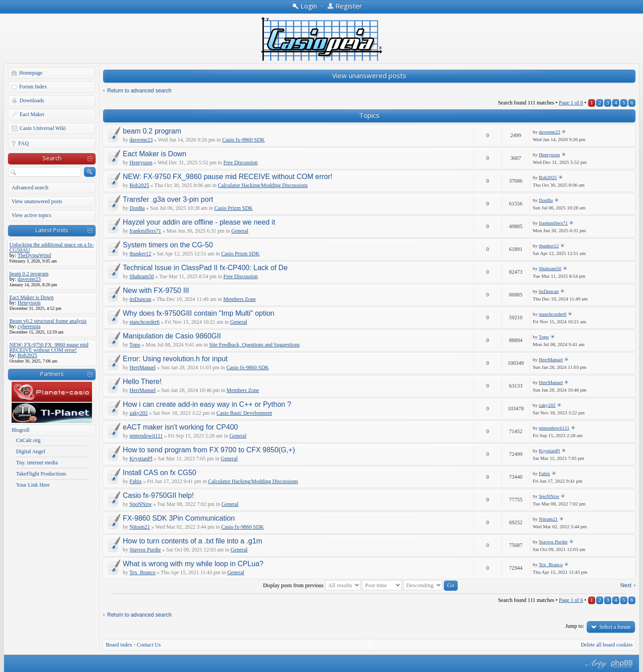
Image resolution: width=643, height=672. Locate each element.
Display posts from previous (312, 585)
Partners (52, 374)
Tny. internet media (37, 463)
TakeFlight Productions (41, 474)
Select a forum (615, 627)
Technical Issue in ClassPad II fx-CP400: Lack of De (205, 268)
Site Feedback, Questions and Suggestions (254, 345)
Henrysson (141, 163)
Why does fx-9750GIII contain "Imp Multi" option (199, 313)
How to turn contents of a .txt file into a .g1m (192, 541)
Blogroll (21, 430)
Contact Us (149, 645)
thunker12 (140, 254)
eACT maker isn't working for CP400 (180, 427)
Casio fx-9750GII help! (158, 495)
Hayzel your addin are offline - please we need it (199, 222)
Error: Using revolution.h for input (175, 359)
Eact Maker (32, 114)
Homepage (31, 73)
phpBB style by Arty (595, 664)
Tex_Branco (142, 572)
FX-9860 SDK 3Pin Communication (179, 518)
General (240, 231)
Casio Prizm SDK (234, 208)
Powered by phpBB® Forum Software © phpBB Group (622, 664)
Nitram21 (140, 527)
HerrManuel (143, 367)
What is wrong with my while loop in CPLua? (193, 564)
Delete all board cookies (607, 645)
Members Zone (240, 299)
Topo (135, 345)
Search (52, 158)
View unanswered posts (37, 201)
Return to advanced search (139, 91)
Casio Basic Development (244, 413)
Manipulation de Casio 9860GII (172, 336)
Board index (119, 645)
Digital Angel (31, 451)
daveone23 (141, 140)
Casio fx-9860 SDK (243, 140)
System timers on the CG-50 (168, 245)
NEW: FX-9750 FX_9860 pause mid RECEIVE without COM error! (228, 177)
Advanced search (30, 188)
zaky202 (139, 413)
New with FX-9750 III (156, 290)
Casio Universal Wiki (43, 128)
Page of (571, 103)
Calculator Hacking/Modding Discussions (263, 185)
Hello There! (142, 382)
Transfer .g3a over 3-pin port (168, 199)
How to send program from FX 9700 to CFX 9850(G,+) (209, 450)
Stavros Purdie (145, 550)
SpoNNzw (141, 504)
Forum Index (33, 87)
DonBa (137, 208)
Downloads (32, 100)
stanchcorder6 (144, 322)
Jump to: (575, 626)
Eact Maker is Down (154, 154)
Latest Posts (52, 230)
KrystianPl (141, 459)
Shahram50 (142, 276)
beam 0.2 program (152, 131)
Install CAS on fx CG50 (160, 473)
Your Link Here (33, 485)
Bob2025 (139, 185)
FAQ (23, 143)
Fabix (136, 481)
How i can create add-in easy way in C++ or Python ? (207, 404)
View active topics (31, 215)
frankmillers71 (145, 231)
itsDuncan (140, 299)
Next (626, 585)
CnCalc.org (28, 440)
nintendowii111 (146, 436)
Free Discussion (240, 163)
